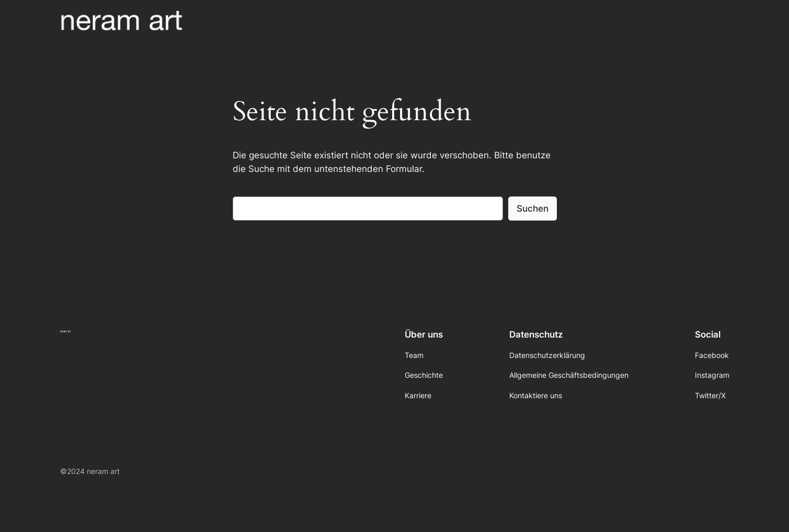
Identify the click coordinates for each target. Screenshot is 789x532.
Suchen (533, 209)
